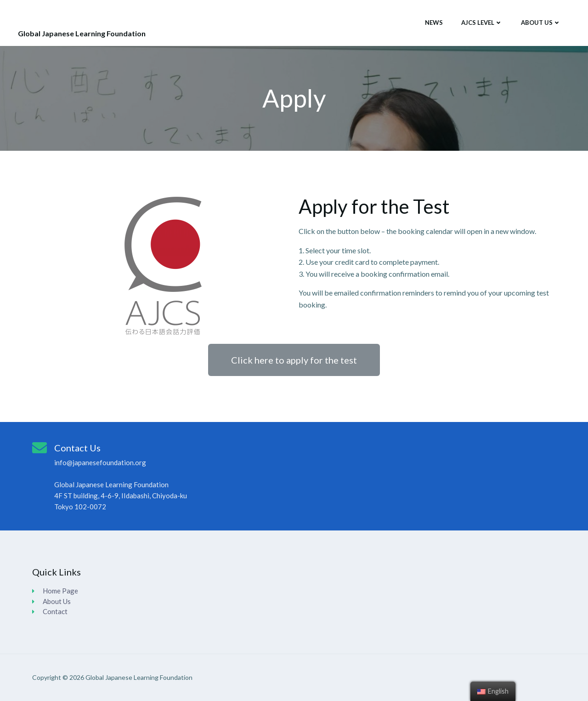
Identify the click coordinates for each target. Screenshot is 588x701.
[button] (294, 360)
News (434, 23)
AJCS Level (482, 23)
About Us (541, 23)
